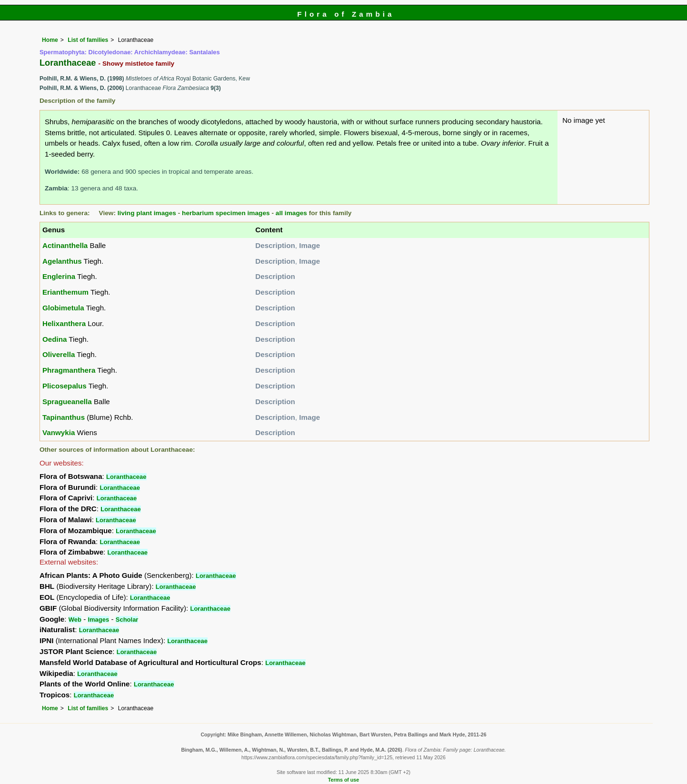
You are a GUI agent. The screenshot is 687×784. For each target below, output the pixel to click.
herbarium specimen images (226, 213)
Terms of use (343, 780)
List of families (88, 40)
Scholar (127, 620)
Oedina (55, 339)
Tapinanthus (64, 417)
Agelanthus (62, 261)
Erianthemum (65, 292)
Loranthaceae (126, 477)
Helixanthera (64, 323)
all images (291, 213)
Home (50, 40)
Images (98, 620)
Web (75, 620)
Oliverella (59, 354)
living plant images (147, 213)
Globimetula (63, 308)
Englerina (59, 276)
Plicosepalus (65, 386)
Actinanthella (65, 245)
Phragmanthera (69, 370)
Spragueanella (67, 402)
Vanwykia (59, 432)
